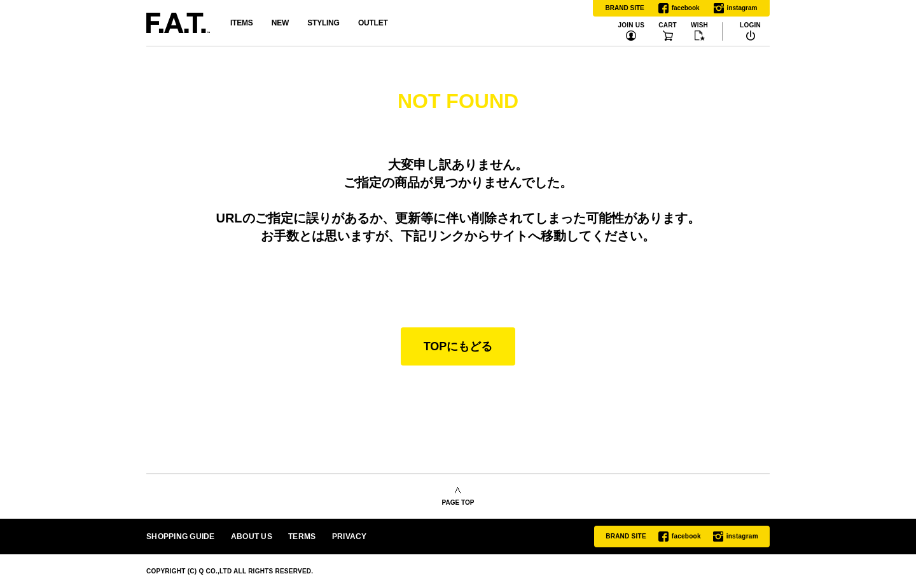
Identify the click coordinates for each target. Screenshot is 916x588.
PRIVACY (350, 537)
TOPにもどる (458, 346)
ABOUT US (252, 537)
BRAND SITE (625, 8)
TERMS (302, 537)
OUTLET (373, 23)
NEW (280, 23)
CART (668, 25)
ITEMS (241, 23)
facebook (679, 8)
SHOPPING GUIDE (181, 537)
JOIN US (631, 25)
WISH (699, 25)
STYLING (323, 23)
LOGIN (750, 25)
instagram (736, 8)
